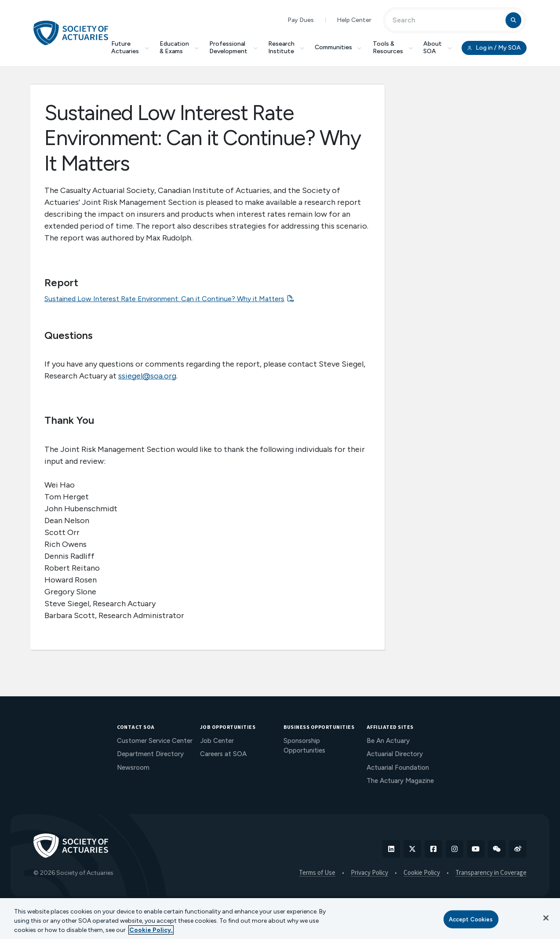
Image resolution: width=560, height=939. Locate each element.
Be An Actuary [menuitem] (388, 741)
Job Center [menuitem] (217, 741)
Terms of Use (317, 873)
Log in (494, 48)
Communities (338, 47)
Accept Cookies (471, 919)
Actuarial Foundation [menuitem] (398, 768)
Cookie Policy (422, 873)
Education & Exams (179, 47)
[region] (280, 919)
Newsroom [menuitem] (133, 768)
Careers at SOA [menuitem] (223, 754)
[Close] (546, 918)
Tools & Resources (393, 47)
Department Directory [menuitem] (150, 754)
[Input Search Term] (447, 20)
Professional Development (233, 47)
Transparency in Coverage (491, 873)
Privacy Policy (369, 873)
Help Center (354, 20)
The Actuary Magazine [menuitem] (400, 781)
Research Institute (286, 47)
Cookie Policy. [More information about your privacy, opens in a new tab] (151, 930)
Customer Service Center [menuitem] (155, 741)
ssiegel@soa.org (147, 376)
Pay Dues (301, 20)
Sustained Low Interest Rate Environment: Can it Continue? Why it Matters (164, 299)
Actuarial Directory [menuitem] (395, 754)
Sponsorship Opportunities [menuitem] (304, 746)
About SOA (438, 47)
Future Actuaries (130, 47)
